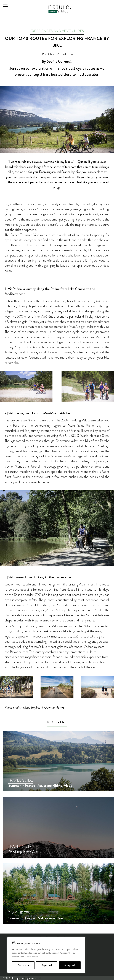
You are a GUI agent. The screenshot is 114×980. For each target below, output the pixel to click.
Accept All (70, 965)
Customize (23, 965)
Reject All (47, 965)
